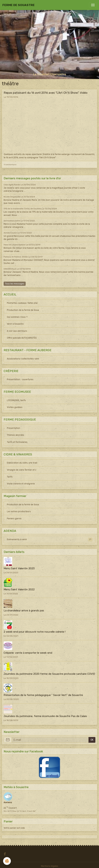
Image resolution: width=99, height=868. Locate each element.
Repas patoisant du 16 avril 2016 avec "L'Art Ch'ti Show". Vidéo (46, 93)
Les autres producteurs (19, 511)
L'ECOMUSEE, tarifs (16, 400)
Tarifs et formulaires (17, 442)
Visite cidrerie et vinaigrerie (21, 484)
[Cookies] (7, 861)
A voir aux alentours (17, 331)
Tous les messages (15, 284)
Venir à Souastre (15, 324)
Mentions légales (50, 866)
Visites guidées (15, 407)
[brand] (19, 5)
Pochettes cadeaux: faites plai (22, 303)
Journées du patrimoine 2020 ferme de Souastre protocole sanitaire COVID (49, 674)
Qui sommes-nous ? (17, 317)
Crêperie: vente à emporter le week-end (28, 653)
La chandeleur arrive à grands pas (24, 611)
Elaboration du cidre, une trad (22, 463)
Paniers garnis (14, 519)
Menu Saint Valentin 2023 (19, 568)
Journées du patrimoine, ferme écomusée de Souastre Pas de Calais (45, 716)
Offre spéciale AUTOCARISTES (22, 338)
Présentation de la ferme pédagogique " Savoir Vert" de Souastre (43, 695)
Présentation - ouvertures (20, 379)
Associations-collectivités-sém (23, 359)
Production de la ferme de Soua (23, 310)
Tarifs (10, 477)
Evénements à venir (50, 539)
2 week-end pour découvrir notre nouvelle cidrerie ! (35, 632)
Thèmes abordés (15, 435)
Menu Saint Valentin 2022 (19, 589)
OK (92, 740)
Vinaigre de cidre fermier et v (22, 470)
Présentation (14, 428)
